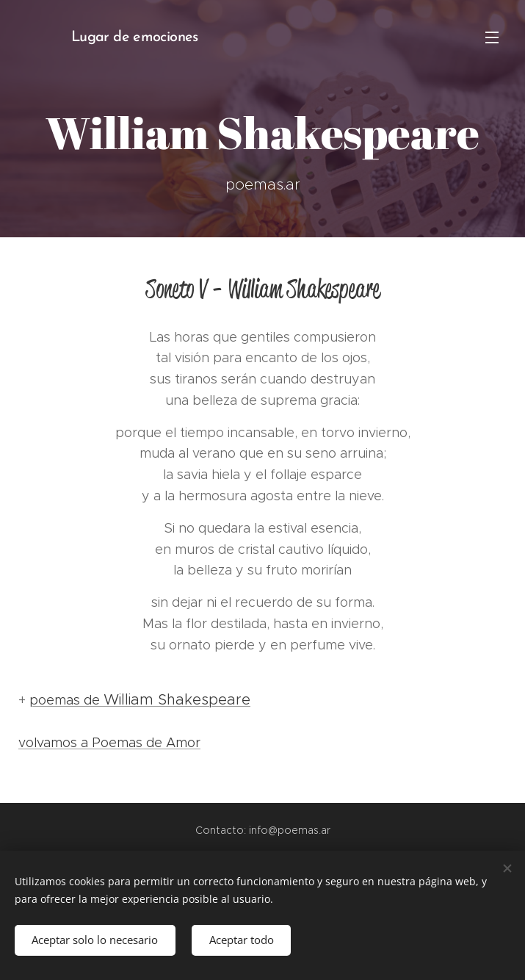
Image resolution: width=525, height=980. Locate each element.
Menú (492, 37)
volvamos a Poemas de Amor (109, 743)
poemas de (66, 700)
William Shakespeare (177, 699)
